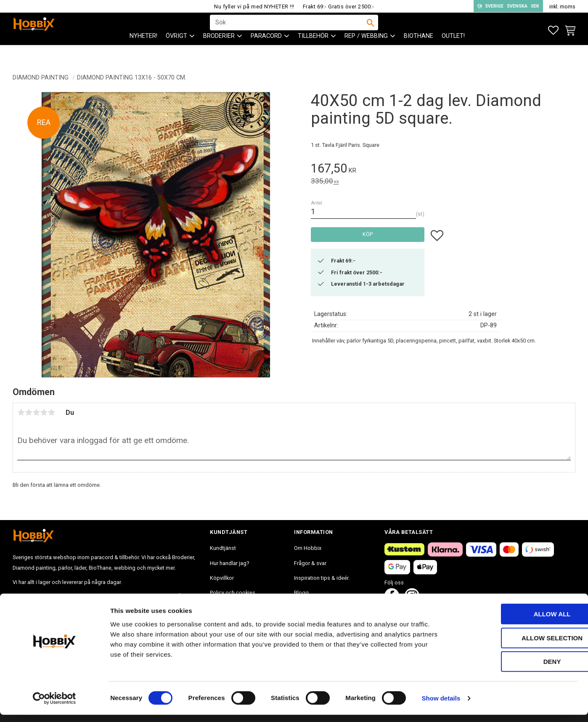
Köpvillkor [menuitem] (222, 578)
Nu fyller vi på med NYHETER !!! (254, 7)
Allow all (518, 621)
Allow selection (518, 645)
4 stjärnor (44, 412)
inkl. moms (562, 7)
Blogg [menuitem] (301, 593)
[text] (443, 170)
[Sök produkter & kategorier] (289, 30)
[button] (553, 31)
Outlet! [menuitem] (453, 51)
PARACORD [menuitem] (266, 51)
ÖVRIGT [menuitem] (176, 51)
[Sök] (371, 30)
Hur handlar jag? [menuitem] (229, 563)
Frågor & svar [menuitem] (310, 563)
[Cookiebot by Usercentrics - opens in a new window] (54, 706)
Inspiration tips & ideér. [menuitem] (322, 578)
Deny (518, 669)
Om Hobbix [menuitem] (308, 548)
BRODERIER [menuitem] (219, 51)
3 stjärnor (36, 412)
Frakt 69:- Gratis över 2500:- (339, 7)
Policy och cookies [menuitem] (233, 593)
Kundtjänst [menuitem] (223, 548)
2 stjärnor (29, 412)
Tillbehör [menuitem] (313, 51)
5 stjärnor (51, 412)
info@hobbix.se (135, 596)
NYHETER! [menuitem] (143, 51)
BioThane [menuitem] (418, 51)
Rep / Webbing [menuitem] (366, 51)
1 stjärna (21, 412)
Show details (441, 705)
